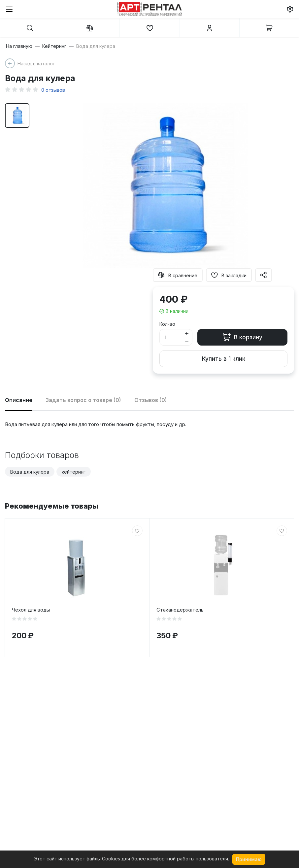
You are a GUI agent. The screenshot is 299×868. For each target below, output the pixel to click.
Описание (19, 400)
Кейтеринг (54, 46)
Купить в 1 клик (224, 359)
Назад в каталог (36, 64)
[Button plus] (187, 333)
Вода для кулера (30, 472)
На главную (19, 46)
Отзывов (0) (151, 400)
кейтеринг (74, 472)
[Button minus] (187, 341)
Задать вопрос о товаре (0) (83, 400)
